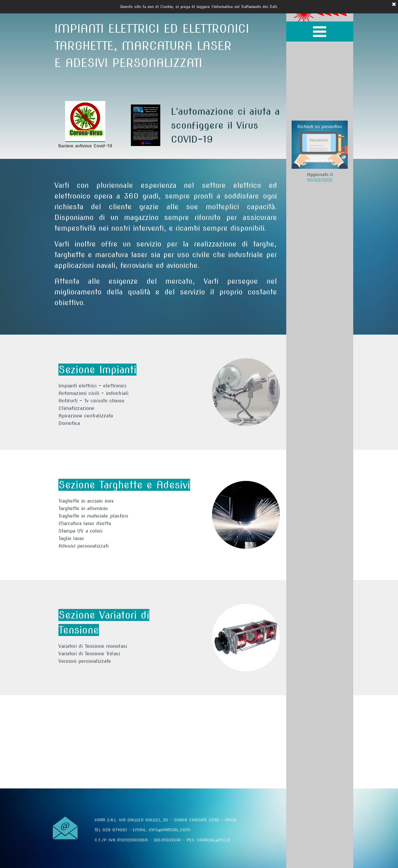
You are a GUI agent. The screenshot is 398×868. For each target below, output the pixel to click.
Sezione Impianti (97, 370)
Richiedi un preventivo (320, 127)
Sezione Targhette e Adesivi (124, 485)
